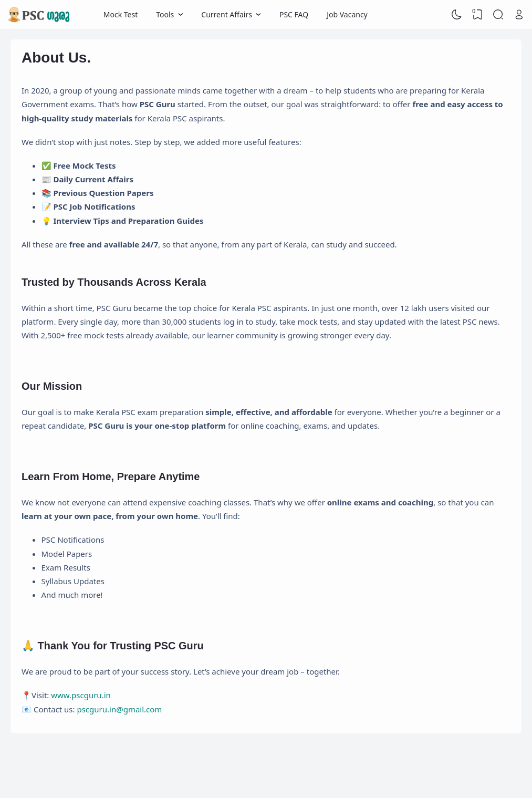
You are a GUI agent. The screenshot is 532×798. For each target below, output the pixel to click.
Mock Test (121, 14)
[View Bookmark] (477, 15)
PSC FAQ (294, 14)
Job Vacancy (347, 14)
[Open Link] (519, 15)
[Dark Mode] (457, 15)
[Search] (498, 15)
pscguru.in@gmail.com (119, 709)
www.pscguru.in (81, 695)
